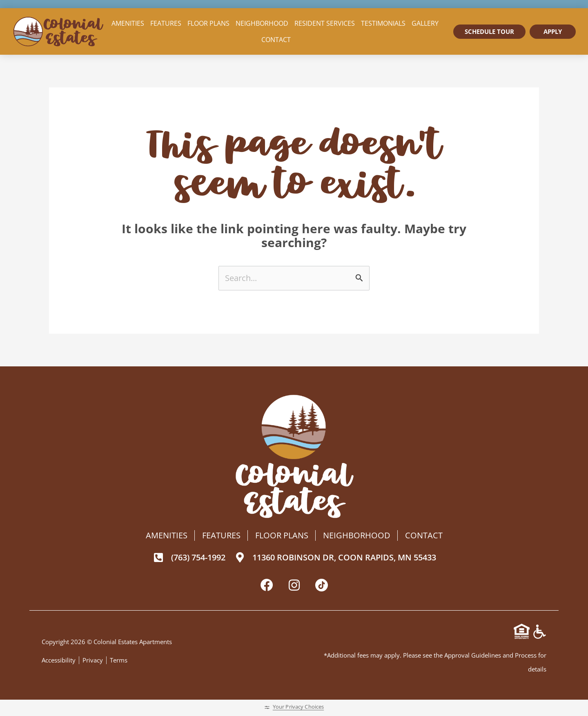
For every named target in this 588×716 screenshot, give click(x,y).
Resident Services (325, 23)
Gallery (425, 23)
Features (166, 23)
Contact (276, 40)
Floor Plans (208, 23)
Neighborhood (262, 23)
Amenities (128, 23)
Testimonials (383, 23)
